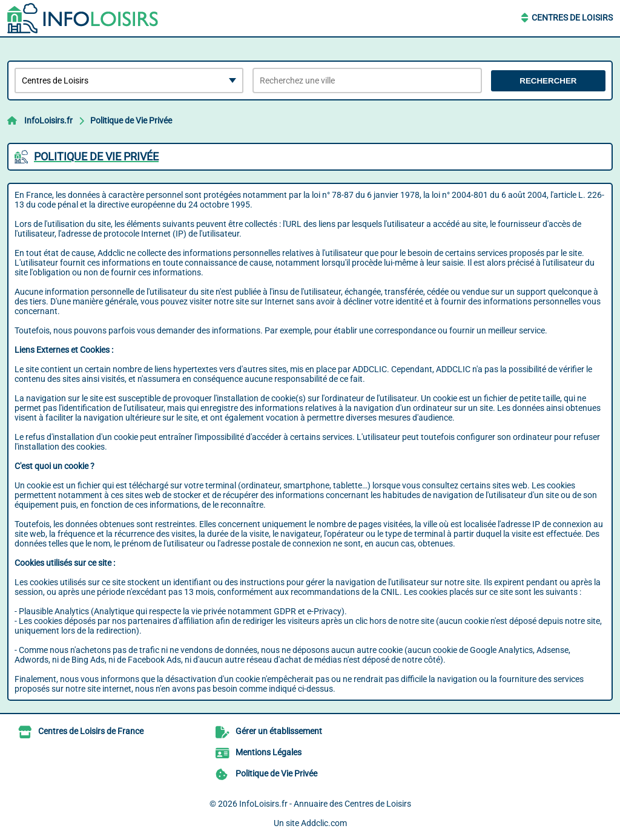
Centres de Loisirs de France (91, 731)
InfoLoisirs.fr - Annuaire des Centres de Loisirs (325, 804)
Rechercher (548, 81)
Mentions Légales (269, 752)
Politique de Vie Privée (131, 120)
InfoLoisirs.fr (48, 120)
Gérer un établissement (279, 731)
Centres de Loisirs (572, 18)
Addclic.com (324, 823)
